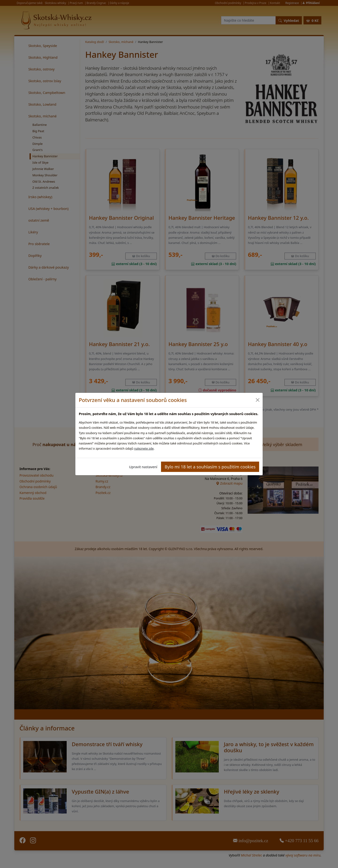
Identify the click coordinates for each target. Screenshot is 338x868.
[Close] (257, 400)
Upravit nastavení (143, 467)
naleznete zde (144, 448)
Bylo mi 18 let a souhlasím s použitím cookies (210, 467)
